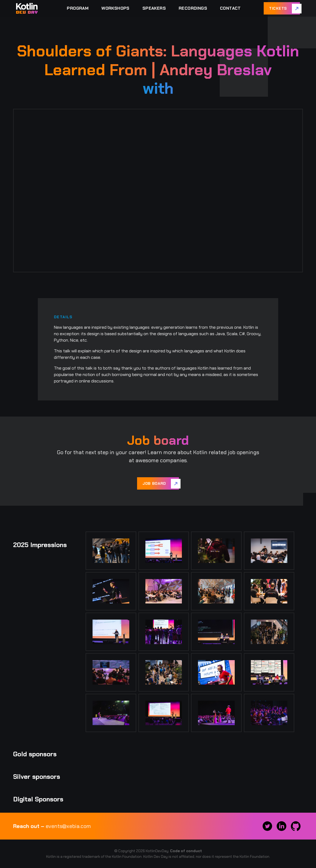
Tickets (278, 8)
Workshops (115, 8)
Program (78, 8)
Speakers (154, 8)
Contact (230, 8)
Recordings (193, 8)
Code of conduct (186, 851)
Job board (154, 483)
